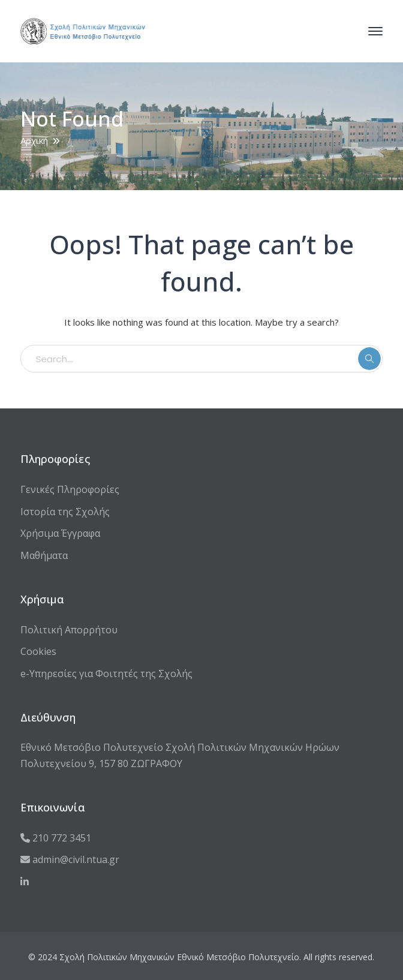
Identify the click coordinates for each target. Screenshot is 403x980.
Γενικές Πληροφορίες (70, 489)
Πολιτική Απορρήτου (69, 630)
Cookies (38, 651)
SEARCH (369, 359)
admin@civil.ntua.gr (70, 859)
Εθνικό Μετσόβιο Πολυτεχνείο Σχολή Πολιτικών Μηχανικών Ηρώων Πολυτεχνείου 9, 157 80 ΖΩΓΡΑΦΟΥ (180, 755)
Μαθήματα (44, 555)
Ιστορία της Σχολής (65, 512)
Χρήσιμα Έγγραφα (60, 533)
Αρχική (34, 140)
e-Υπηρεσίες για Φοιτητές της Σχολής (106, 674)
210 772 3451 (56, 838)
